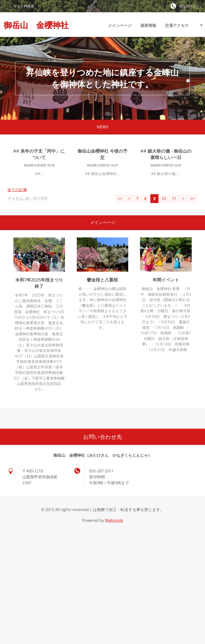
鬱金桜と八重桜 (102, 280)
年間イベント (166, 280)
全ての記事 (17, 190)
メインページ (120, 25)
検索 (7, 6)
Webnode (114, 520)
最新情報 (148, 25)
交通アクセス (177, 25)
